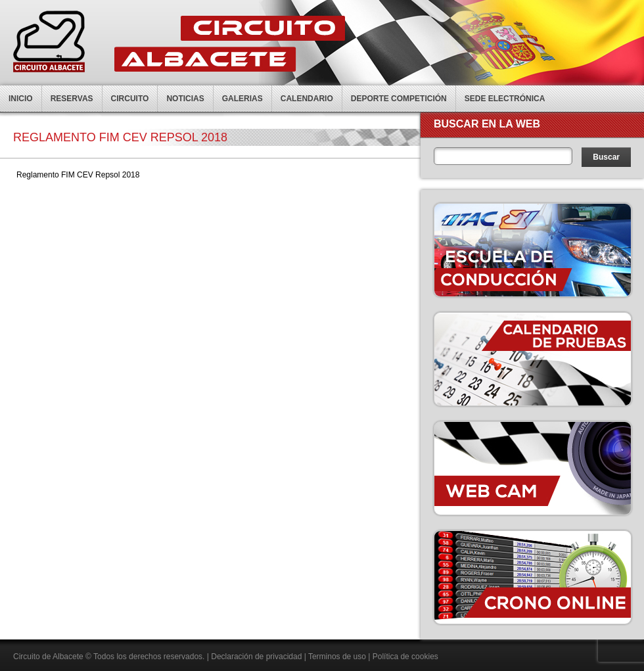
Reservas (72, 99)
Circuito (130, 99)
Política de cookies (405, 657)
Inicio (21, 99)
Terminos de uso (337, 657)
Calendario (307, 99)
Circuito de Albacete (48, 657)
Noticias (185, 99)
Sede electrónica (505, 99)
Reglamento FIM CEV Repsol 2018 (78, 175)
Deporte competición (399, 99)
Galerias (242, 99)
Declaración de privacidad (256, 657)
